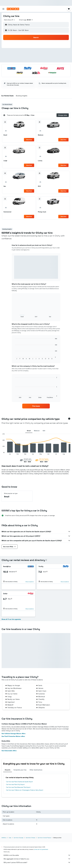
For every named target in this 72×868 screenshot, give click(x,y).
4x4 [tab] (44, 431)
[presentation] (46, 560)
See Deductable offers (9, 751)
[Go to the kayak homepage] (13, 9)
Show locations (30, 582)
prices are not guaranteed (41, 849)
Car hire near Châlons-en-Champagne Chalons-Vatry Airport (25, 790)
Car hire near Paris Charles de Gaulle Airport (19, 782)
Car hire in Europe (18, 838)
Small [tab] (29, 431)
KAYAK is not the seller (37, 855)
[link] (36, 406)
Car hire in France (30, 838)
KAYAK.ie (4, 838)
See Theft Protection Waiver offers (13, 736)
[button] (3, 9)
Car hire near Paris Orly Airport (15, 784)
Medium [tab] (37, 431)
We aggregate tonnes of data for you (37, 859)
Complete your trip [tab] (20, 770)
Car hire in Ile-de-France (44, 838)
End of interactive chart (2, 453)
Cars (10, 838)
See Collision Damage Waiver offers (14, 734)
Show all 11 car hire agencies (11, 619)
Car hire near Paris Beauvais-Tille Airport (18, 787)
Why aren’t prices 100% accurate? (37, 862)
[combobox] (10, 20)
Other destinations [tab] (36, 770)
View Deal (29, 140)
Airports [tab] (8, 770)
